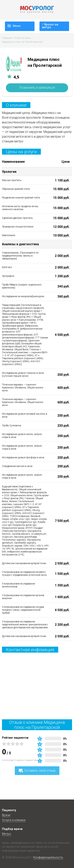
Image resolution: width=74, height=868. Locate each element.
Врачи (6, 815)
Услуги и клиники (14, 820)
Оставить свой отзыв (37, 771)
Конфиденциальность (48, 857)
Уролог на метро (50, 24)
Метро (7, 834)
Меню (17, 26)
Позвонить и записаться (37, 87)
